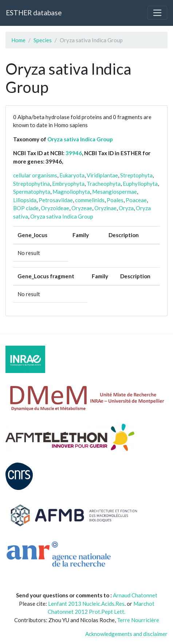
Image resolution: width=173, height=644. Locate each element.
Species (43, 40)
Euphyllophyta (140, 184)
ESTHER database (34, 13)
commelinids (90, 200)
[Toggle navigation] (157, 13)
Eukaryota (72, 175)
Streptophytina (32, 184)
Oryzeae (82, 208)
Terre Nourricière (138, 620)
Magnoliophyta (71, 192)
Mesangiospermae (115, 192)
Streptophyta (136, 175)
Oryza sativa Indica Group (80, 139)
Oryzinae (105, 208)
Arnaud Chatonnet (135, 595)
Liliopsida (25, 200)
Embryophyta (68, 184)
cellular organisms (35, 175)
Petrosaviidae (56, 200)
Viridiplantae (102, 175)
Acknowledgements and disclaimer (126, 634)
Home (18, 40)
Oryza (126, 208)
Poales (115, 200)
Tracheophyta (104, 184)
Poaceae (136, 200)
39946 (74, 153)
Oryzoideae (55, 208)
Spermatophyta (32, 192)
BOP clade (26, 208)
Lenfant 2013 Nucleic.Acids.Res (86, 604)
